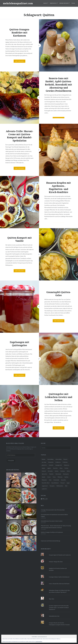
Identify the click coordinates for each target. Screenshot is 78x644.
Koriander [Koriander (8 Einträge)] (50, 471)
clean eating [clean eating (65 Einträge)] (58, 459)
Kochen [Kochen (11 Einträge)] (66, 468)
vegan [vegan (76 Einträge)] (68, 483)
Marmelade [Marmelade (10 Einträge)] (58, 474)
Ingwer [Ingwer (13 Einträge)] (43, 468)
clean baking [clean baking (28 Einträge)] (50, 459)
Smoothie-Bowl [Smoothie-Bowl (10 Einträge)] (46, 483)
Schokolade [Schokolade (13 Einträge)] (56, 480)
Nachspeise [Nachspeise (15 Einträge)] (66, 474)
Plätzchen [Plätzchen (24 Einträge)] (60, 477)
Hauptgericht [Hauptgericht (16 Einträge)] (59, 465)
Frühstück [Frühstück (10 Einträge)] (65, 462)
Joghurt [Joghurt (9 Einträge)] (49, 468)
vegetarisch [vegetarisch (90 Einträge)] (45, 486)
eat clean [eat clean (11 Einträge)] (44, 462)
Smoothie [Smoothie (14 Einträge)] (63, 480)
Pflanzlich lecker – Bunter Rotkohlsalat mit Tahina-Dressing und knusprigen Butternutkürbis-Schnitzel (56, 527)
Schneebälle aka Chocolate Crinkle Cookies (52, 521)
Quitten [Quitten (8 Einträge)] (66, 477)
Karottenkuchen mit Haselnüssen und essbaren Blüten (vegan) (54, 515)
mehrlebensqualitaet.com (18, 3)
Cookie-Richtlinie (39, 641)
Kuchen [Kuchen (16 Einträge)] (57, 471)
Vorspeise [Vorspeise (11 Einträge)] (52, 486)
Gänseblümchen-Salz (54, 616)
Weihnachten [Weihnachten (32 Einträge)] (60, 486)
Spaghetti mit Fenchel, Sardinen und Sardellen (58, 569)
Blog (45, 3)
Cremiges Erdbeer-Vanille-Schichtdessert (59, 577)
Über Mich (53, 3)
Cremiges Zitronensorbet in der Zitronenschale (53, 510)
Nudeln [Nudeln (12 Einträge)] (43, 477)
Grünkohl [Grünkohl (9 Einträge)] (51, 465)
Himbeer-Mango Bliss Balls (56, 562)
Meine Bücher (64, 3)
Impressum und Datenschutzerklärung (50, 541)
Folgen (11, 461)
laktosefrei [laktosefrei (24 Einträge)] (44, 474)
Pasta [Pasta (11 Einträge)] (54, 477)
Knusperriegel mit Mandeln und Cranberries (60, 555)
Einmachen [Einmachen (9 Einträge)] (51, 462)
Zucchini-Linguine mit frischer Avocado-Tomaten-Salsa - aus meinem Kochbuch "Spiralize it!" (59, 607)
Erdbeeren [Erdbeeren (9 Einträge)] (58, 462)
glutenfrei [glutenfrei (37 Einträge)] (44, 465)
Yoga (73, 3)
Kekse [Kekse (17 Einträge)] (61, 468)
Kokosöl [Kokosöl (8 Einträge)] (44, 471)
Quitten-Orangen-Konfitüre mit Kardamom (52, 532)
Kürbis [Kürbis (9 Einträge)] (68, 471)
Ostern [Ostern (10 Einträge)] (49, 477)
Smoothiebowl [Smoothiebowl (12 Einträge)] (55, 483)
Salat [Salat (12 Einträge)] (50, 480)
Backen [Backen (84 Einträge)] (44, 459)
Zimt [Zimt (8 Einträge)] (66, 486)
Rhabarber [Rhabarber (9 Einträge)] (44, 480)
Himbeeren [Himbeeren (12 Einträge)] (67, 465)
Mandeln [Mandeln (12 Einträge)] (51, 474)
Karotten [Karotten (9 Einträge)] (55, 468)
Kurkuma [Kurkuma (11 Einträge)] (63, 471)
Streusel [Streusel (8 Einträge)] (63, 483)
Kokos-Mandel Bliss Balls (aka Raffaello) (59, 584)
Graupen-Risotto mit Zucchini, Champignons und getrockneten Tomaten (59, 624)
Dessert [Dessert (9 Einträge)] (65, 459)
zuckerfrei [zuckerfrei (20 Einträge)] (44, 489)
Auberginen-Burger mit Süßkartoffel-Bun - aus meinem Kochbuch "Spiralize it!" (60, 591)
